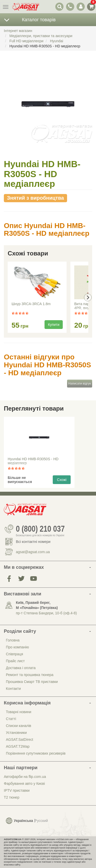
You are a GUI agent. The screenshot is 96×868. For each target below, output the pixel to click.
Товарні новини (19, 712)
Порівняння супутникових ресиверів (36, 753)
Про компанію (17, 647)
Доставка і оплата (21, 668)
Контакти (13, 689)
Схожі (62, 480)
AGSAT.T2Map (18, 746)
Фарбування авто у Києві (24, 784)
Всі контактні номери (33, 542)
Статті (11, 719)
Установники (16, 733)
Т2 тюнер (12, 797)
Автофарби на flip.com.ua (25, 777)
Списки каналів (19, 726)
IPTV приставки (17, 790)
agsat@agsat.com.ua (33, 552)
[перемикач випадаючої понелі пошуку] (60, 7)
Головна (13, 640)
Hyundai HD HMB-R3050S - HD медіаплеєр (33, 461)
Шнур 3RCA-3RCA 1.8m (31, 304)
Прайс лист (15, 661)
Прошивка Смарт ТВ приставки (32, 682)
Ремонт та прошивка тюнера (30, 675)
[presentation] (88, 297)
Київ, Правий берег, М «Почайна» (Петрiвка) (37, 605)
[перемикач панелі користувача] (81, 7)
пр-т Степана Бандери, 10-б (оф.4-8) (46, 613)
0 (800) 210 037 (40, 529)
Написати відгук (80, 383)
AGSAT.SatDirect (19, 740)
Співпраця (14, 654)
